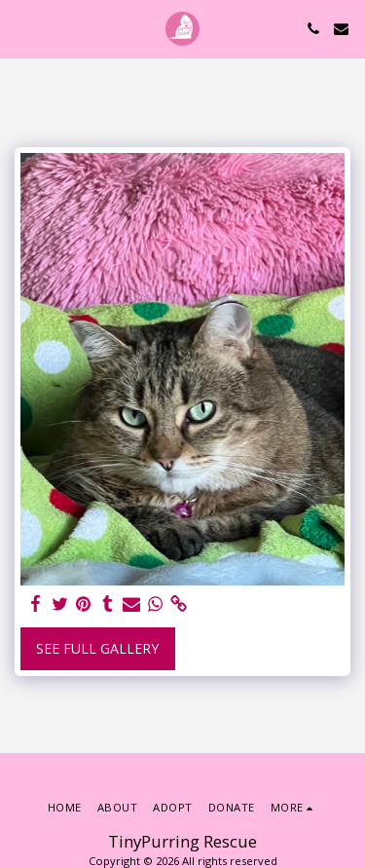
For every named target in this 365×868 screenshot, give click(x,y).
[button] (21, 28)
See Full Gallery (97, 648)
